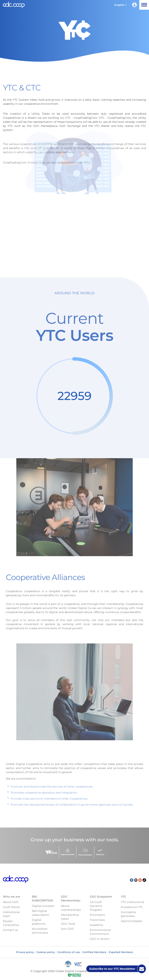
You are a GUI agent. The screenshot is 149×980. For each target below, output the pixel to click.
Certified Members (94, 952)
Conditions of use (69, 952)
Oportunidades (132, 921)
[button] (121, 5)
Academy (96, 925)
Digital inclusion (43, 906)
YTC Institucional (133, 902)
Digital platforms (39, 922)
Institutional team (11, 914)
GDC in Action (100, 939)
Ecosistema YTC (132, 907)
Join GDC (67, 929)
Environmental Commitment (100, 932)
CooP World (11, 907)
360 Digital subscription (41, 913)
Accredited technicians (40, 931)
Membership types (70, 917)
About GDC (11, 902)
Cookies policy (45, 952)
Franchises (97, 920)
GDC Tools (68, 924)
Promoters (97, 915)
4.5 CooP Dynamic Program (96, 906)
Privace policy (25, 952)
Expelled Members (121, 952)
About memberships (71, 908)
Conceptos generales (128, 914)
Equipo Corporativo (11, 923)
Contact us (10, 930)
